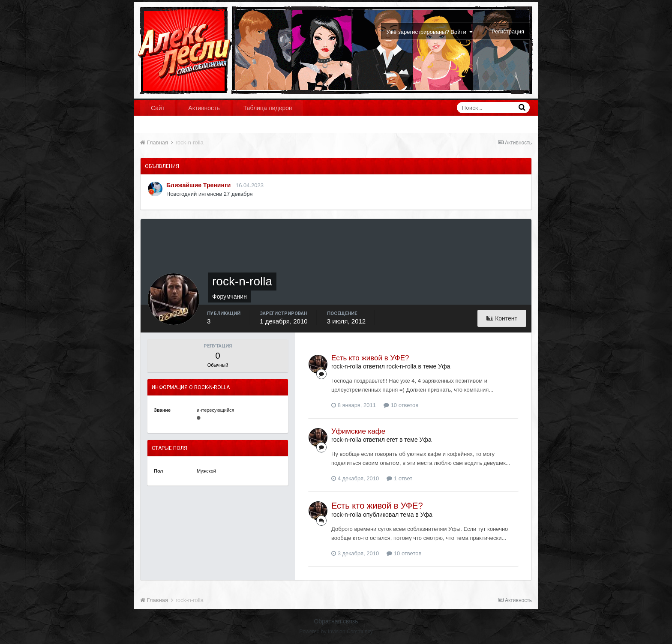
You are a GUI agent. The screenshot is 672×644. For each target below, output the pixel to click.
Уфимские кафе (358, 431)
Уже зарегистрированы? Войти (430, 32)
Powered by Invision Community (336, 632)
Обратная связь (336, 621)
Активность (204, 108)
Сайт (158, 108)
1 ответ (399, 478)
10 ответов (401, 405)
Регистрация (508, 31)
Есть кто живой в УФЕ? (370, 358)
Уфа (444, 366)
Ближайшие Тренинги (198, 185)
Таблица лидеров (268, 108)
